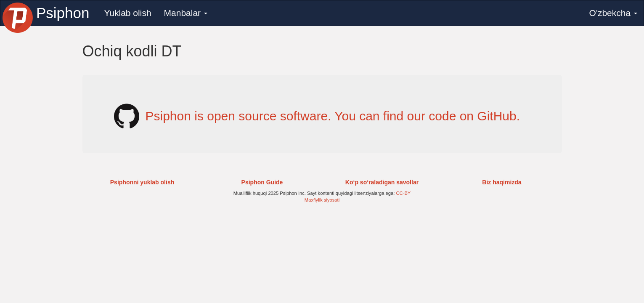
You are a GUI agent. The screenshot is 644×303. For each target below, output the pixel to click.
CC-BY (404, 193)
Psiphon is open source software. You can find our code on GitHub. (333, 116)
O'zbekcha (613, 13)
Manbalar (186, 13)
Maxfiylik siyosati (322, 200)
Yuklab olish (127, 13)
